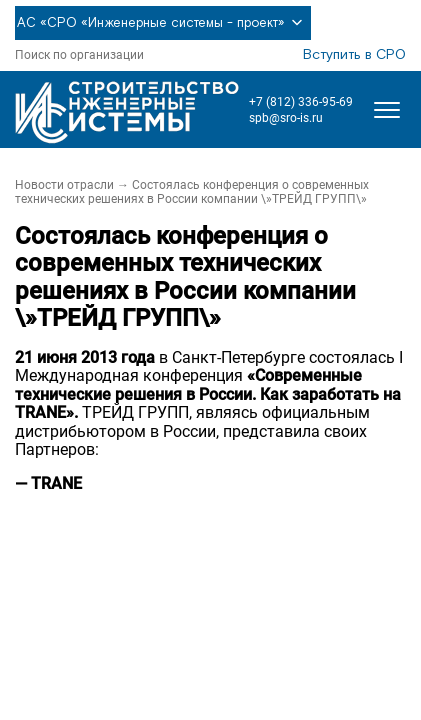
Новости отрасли (64, 185)
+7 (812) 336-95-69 (301, 102)
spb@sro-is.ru (286, 118)
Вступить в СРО (354, 55)
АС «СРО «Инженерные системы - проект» (163, 23)
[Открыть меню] (387, 110)
